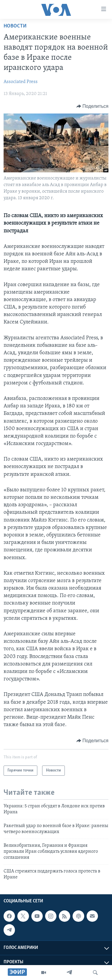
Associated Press (21, 82)
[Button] (92, 106)
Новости (15, 26)
